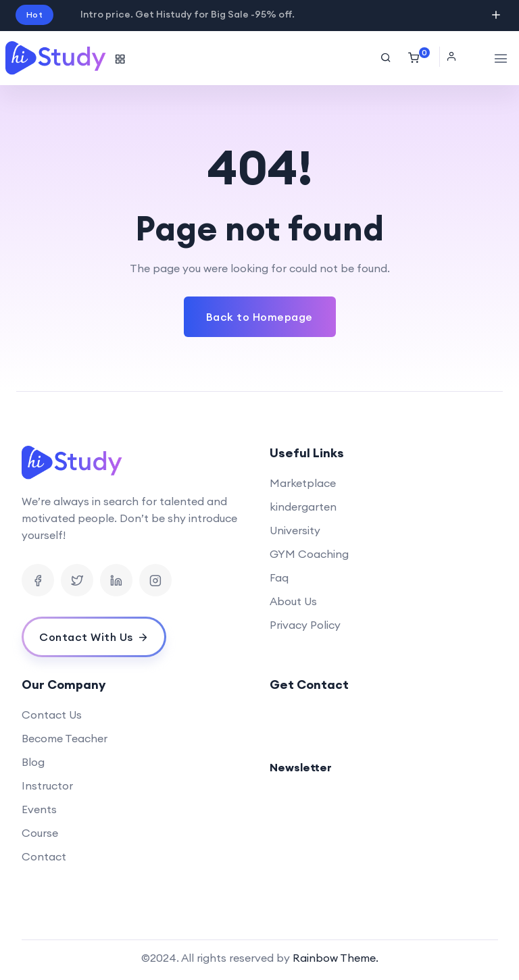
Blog (33, 762)
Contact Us (52, 715)
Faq (279, 577)
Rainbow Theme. (336, 958)
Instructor (47, 785)
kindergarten (303, 507)
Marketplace (303, 483)
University (295, 530)
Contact (44, 856)
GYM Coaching (309, 554)
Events (39, 809)
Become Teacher (65, 738)
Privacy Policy (305, 625)
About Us (293, 601)
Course (40, 833)
